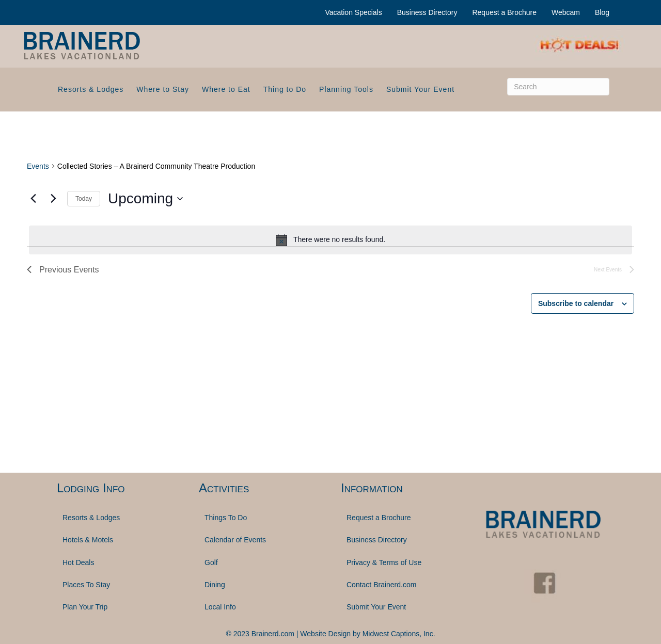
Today (84, 199)
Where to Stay (163, 89)
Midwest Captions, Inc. (399, 634)
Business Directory (427, 12)
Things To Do (226, 518)
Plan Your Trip (85, 607)
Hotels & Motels (88, 540)
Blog (602, 12)
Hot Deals (78, 562)
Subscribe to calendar (576, 303)
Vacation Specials (354, 12)
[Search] (558, 87)
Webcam (566, 12)
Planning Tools (346, 89)
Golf (211, 562)
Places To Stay (86, 585)
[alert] (330, 240)
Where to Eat (226, 89)
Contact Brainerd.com (381, 585)
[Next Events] (53, 199)
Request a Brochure (504, 12)
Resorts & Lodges (91, 89)
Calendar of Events (235, 540)
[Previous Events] (33, 199)
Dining (215, 585)
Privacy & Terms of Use (384, 562)
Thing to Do (285, 89)
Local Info (220, 607)
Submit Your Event (420, 89)
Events (38, 166)
